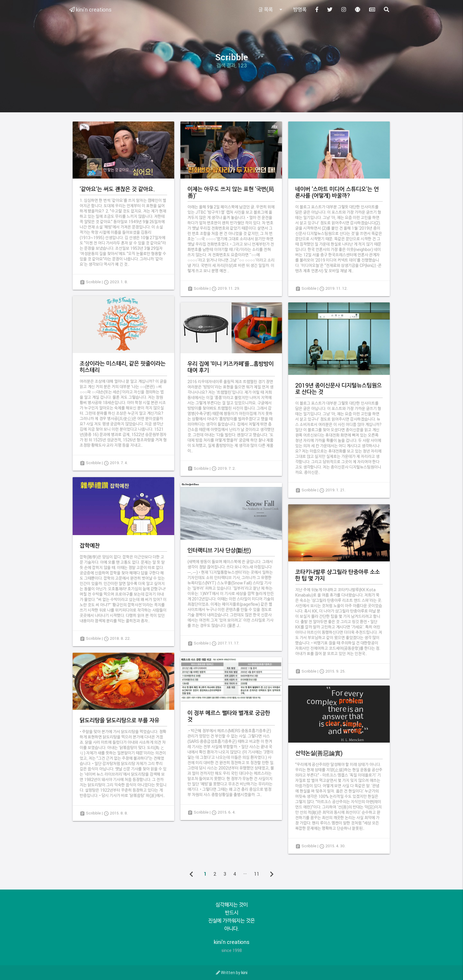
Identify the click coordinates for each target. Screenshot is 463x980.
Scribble (93, 282)
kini (244, 972)
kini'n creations (91, 9)
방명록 (300, 9)
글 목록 (271, 9)
